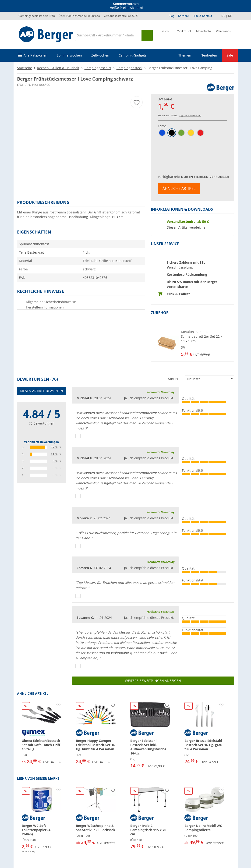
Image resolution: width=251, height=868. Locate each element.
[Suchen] (147, 35)
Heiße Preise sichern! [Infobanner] (126, 6)
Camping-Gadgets (133, 55)
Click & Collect (178, 294)
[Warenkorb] (223, 35)
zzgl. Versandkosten (190, 115)
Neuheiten (209, 55)
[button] (193, 344)
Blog (171, 16)
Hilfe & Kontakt (202, 16)
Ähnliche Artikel (179, 188)
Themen (185, 55)
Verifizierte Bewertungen (41, 442)
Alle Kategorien (35, 55)
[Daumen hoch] (78, 436)
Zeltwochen (100, 55)
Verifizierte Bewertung (160, 392)
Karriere (184, 16)
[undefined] (206, 344)
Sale (230, 55)
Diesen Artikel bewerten (41, 391)
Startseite (25, 68)
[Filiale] (164, 35)
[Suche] (108, 35)
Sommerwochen (69, 55)
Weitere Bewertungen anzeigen (153, 681)
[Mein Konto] (203, 35)
